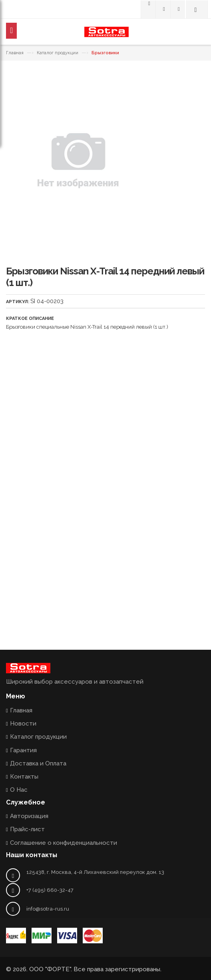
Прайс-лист (27, 829)
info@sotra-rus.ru (48, 909)
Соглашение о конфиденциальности (64, 843)
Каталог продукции (58, 53)
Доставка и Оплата (38, 763)
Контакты (24, 777)
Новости (23, 724)
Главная (15, 53)
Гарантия (23, 750)
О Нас (19, 790)
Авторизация (29, 816)
